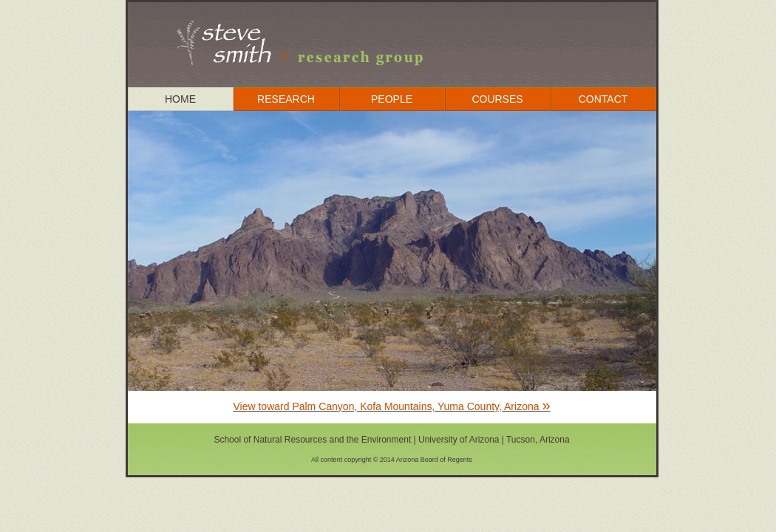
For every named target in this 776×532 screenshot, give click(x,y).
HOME (180, 99)
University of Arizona (459, 440)
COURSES (497, 99)
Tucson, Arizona (538, 440)
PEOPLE (392, 99)
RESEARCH (286, 99)
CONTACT (603, 99)
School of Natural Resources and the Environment (313, 440)
